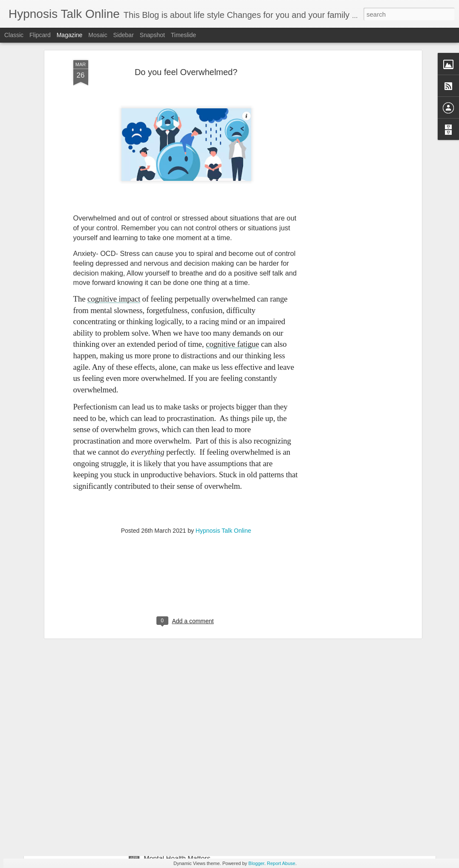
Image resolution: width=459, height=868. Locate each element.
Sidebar (124, 35)
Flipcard (40, 35)
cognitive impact (114, 199)
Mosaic (98, 35)
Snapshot (152, 35)
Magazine (70, 35)
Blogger (256, 863)
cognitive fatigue (232, 244)
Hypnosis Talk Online (223, 430)
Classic (14, 35)
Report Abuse (281, 863)
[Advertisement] (186, 485)
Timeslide (183, 35)
